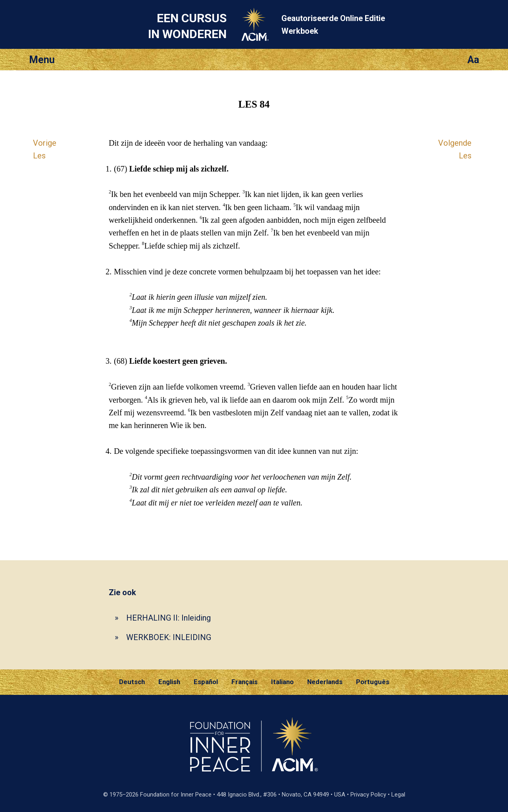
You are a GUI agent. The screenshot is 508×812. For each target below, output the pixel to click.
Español (206, 682)
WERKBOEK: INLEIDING (169, 637)
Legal (398, 795)
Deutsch (132, 682)
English (169, 682)
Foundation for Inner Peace (176, 795)
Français (244, 682)
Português (373, 682)
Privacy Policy (368, 795)
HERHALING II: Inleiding (168, 618)
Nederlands (325, 682)
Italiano (282, 682)
